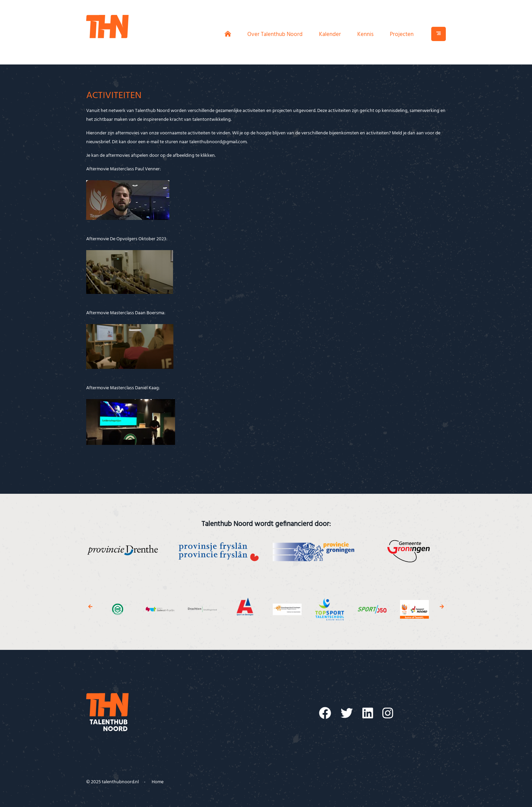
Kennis (365, 34)
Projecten (402, 34)
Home (158, 782)
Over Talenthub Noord (275, 34)
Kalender (330, 34)
